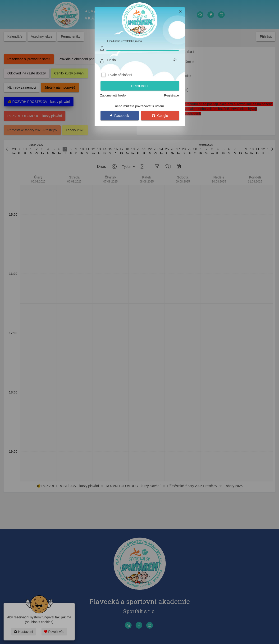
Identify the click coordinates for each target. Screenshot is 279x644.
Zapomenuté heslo (113, 95)
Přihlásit (140, 86)
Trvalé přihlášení (120, 75)
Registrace (171, 95)
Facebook (119, 116)
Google (160, 116)
